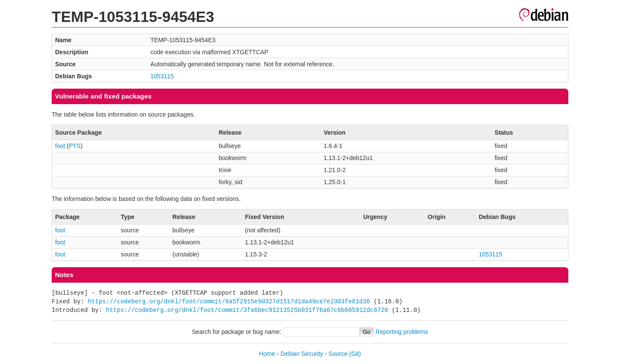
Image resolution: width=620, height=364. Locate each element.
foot (60, 146)
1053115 (162, 76)
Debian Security (302, 354)
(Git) (355, 354)
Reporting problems (402, 332)
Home (267, 354)
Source (338, 354)
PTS (75, 146)
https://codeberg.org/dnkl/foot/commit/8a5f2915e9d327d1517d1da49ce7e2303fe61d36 (229, 301)
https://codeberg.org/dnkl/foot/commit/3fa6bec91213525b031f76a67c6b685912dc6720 (247, 310)
